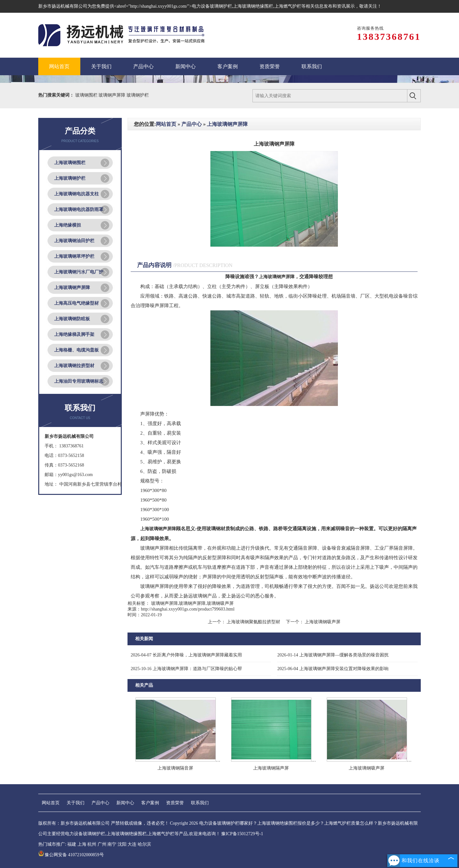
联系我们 (200, 803)
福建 (72, 844)
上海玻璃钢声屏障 (72, 288)
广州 (102, 844)
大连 (132, 844)
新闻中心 (125, 803)
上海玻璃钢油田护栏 (74, 241)
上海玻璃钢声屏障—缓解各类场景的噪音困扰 (333, 655)
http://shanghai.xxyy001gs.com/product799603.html (188, 609)
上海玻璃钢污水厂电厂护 (79, 272)
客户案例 (150, 803)
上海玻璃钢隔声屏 (271, 768)
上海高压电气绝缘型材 (76, 303)
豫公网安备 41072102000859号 (71, 855)
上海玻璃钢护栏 (70, 178)
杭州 (92, 844)
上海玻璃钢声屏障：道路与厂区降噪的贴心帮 (186, 669)
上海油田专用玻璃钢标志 (79, 381)
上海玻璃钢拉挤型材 (74, 366)
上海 (82, 844)
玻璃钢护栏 (138, 95)
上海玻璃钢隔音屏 (175, 768)
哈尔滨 (144, 844)
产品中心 (192, 124)
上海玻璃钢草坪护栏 (74, 256)
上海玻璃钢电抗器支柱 (76, 194)
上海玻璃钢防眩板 (72, 319)
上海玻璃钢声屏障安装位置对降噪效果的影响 (333, 669)
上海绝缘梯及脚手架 (74, 334)
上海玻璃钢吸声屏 (322, 622)
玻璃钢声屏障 (113, 95)
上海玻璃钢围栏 (70, 163)
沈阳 (122, 844)
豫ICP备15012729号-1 (242, 834)
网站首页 (166, 124)
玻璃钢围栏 (87, 95)
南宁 (112, 844)
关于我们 (76, 803)
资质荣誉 (175, 803)
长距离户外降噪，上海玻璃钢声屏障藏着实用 (186, 655)
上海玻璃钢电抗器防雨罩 (79, 210)
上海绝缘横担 (68, 225)
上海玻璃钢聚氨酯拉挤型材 (254, 622)
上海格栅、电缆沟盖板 (76, 350)
